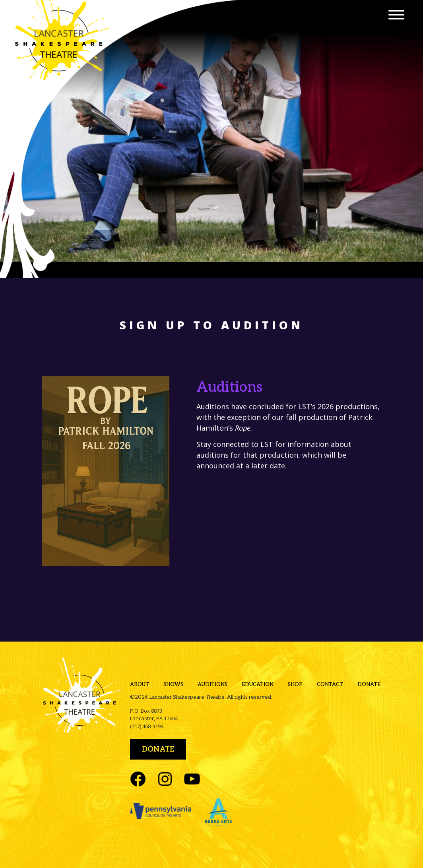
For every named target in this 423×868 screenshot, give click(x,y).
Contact (330, 684)
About (140, 684)
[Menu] (396, 16)
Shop (295, 684)
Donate (369, 684)
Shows (173, 684)
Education (258, 684)
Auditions (212, 684)
